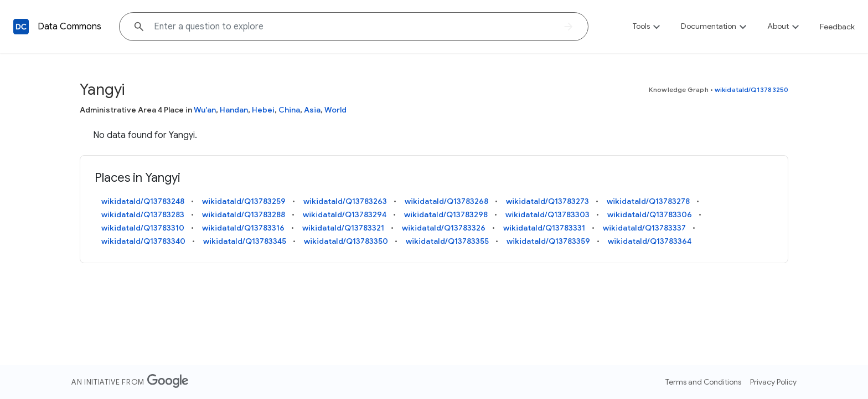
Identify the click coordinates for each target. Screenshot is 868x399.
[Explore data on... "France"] (354, 27)
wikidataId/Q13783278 (648, 201)
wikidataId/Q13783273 (547, 201)
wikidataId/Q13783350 (346, 241)
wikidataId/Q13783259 (244, 201)
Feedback (837, 27)
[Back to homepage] (21, 27)
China (289, 110)
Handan (234, 110)
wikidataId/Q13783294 (345, 214)
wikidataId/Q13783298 (446, 214)
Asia (312, 110)
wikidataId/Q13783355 (447, 241)
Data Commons (69, 27)
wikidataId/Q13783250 (751, 89)
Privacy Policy (773, 382)
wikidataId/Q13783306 (650, 214)
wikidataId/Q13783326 (444, 228)
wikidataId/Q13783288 (244, 214)
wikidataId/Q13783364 (650, 241)
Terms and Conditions (703, 382)
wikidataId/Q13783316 (243, 228)
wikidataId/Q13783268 (446, 201)
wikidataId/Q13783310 (143, 228)
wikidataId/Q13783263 (345, 201)
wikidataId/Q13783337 (644, 228)
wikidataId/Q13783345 (245, 241)
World (335, 110)
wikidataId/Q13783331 (544, 228)
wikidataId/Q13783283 (143, 214)
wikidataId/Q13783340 (143, 241)
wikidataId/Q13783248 (143, 201)
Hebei (263, 110)
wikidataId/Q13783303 (547, 214)
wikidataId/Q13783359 (548, 241)
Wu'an (205, 110)
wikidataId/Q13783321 (343, 228)
